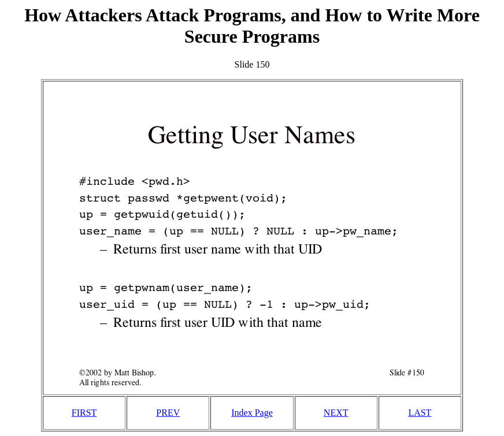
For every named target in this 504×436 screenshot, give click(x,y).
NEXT (336, 413)
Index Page (252, 413)
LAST (420, 413)
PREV (168, 413)
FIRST (84, 413)
